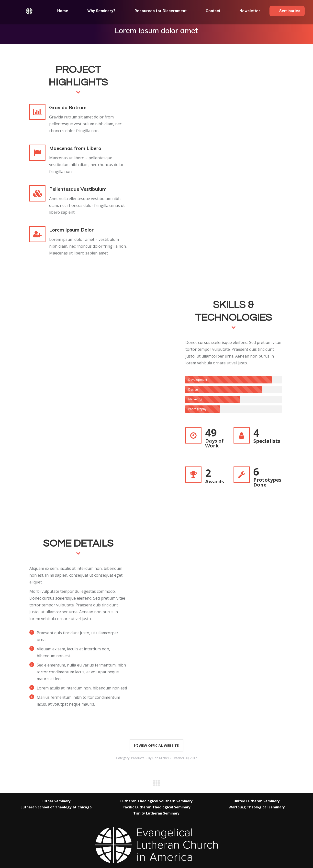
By (158, 758)
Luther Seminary (56, 801)
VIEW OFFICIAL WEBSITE (156, 746)
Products (138, 758)
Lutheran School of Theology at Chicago (56, 807)
